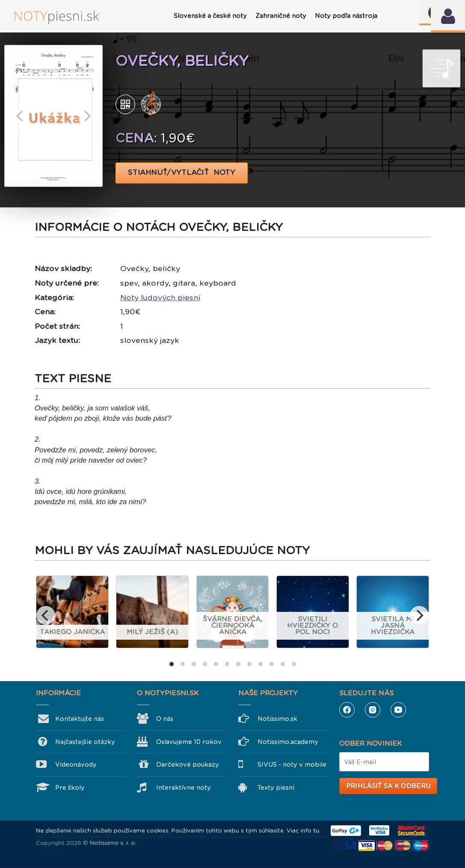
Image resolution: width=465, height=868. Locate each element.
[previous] (21, 116)
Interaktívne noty (184, 788)
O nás (165, 719)
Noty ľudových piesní (160, 298)
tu (316, 831)
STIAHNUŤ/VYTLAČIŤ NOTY (182, 173)
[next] (86, 116)
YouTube (398, 710)
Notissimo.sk (277, 719)
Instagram (373, 710)
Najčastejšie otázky (85, 742)
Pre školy (70, 788)
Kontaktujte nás (80, 719)
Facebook (347, 710)
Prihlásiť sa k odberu (388, 786)
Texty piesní (276, 788)
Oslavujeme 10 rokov (189, 742)
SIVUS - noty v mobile (292, 765)
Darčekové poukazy (188, 765)
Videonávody (76, 765)
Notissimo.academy (288, 742)
